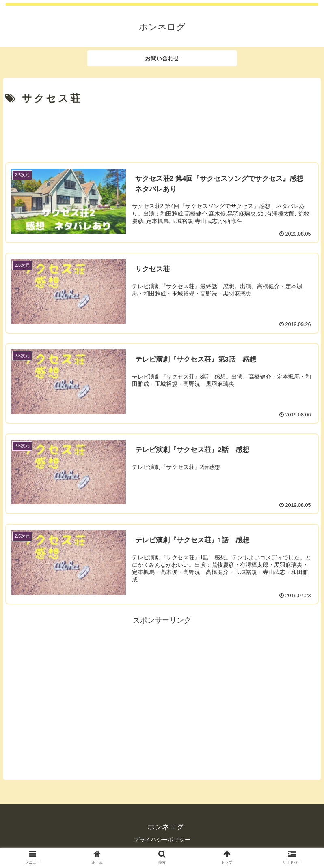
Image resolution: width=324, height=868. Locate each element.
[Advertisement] (162, 131)
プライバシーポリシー (162, 840)
